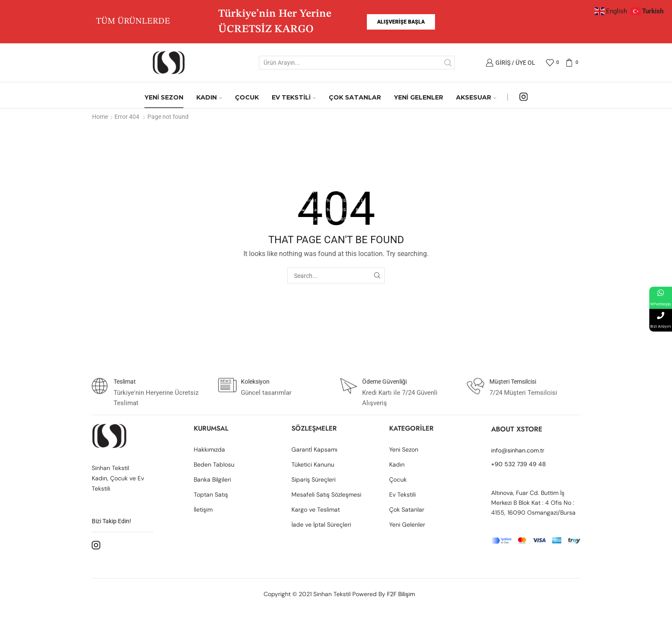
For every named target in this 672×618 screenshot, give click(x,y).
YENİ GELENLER (418, 97)
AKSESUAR (476, 97)
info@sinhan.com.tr (518, 450)
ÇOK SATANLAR (355, 97)
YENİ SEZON (164, 97)
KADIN (209, 97)
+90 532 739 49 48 (519, 464)
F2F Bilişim (401, 594)
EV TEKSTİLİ (294, 97)
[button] (401, 22)
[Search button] (448, 63)
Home (100, 117)
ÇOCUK (247, 97)
